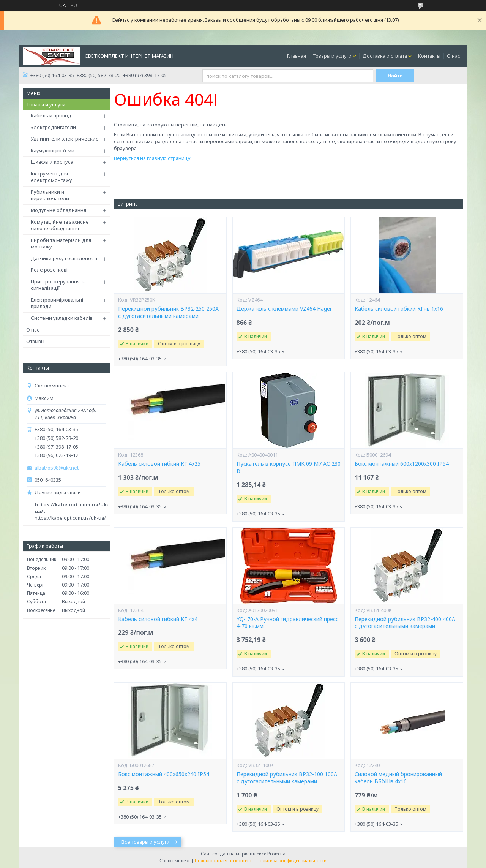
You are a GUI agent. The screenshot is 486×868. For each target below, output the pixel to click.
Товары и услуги (332, 56)
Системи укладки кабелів (62, 318)
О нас (454, 56)
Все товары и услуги (146, 842)
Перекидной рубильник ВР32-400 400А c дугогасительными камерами (405, 623)
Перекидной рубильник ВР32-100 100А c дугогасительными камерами (287, 778)
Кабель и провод (51, 115)
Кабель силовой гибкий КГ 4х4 (158, 619)
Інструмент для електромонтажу (51, 177)
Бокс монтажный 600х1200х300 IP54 (402, 464)
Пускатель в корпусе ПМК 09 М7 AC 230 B (289, 467)
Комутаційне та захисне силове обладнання (60, 225)
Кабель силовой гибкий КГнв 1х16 (399, 309)
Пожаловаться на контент (223, 861)
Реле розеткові (49, 270)
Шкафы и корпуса (52, 162)
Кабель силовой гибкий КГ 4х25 (159, 464)
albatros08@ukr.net (57, 468)
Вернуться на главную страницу (152, 158)
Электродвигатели (53, 127)
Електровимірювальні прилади (57, 303)
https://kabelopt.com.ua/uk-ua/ (70, 518)
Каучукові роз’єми (53, 150)
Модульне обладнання (58, 210)
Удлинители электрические (65, 139)
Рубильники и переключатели (50, 195)
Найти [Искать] (395, 76)
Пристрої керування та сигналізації (58, 285)
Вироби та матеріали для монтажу (61, 243)
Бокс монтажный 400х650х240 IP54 (164, 774)
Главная (297, 56)
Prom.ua (276, 854)
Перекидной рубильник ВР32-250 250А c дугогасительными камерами (168, 312)
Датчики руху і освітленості (64, 258)
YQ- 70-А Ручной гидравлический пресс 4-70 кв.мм (287, 623)
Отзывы (35, 341)
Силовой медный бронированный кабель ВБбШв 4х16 (398, 778)
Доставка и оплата (385, 56)
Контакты (429, 56)
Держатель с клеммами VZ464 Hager (284, 309)
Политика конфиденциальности (292, 861)
